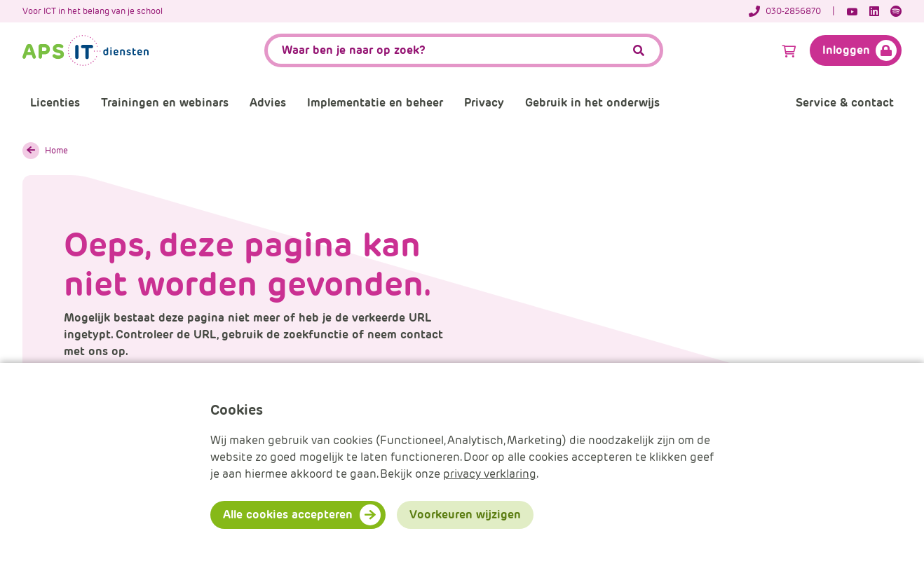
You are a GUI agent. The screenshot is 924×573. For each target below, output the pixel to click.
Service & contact (845, 103)
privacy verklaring (490, 474)
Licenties (55, 103)
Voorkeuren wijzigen (465, 515)
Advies (268, 103)
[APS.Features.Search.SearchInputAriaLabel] (464, 50)
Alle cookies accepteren (288, 515)
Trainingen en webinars (165, 103)
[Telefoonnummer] (792, 11)
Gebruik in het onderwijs (592, 103)
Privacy (484, 103)
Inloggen (846, 50)
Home (56, 150)
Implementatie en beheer (375, 103)
